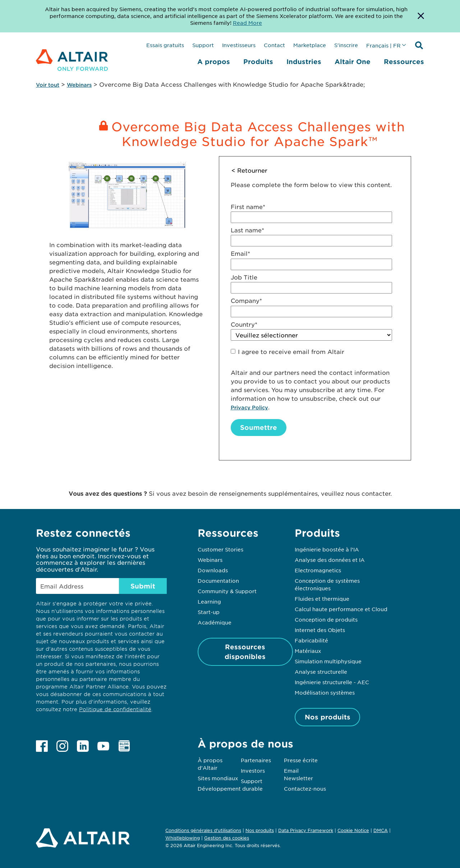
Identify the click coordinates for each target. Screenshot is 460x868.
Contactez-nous (305, 789)
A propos (214, 62)
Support (203, 45)
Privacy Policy (249, 407)
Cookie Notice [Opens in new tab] (353, 830)
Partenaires (256, 760)
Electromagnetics (318, 570)
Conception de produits (326, 619)
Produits (258, 62)
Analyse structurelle (321, 672)
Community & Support (227, 591)
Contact (274, 45)
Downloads (213, 570)
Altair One (353, 62)
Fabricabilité (311, 640)
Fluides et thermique (322, 599)
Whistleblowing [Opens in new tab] (183, 838)
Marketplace (310, 45)
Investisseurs (239, 45)
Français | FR (383, 45)
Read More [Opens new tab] (247, 23)
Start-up (209, 612)
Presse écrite (301, 760)
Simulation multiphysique (328, 661)
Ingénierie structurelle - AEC (332, 682)
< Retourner (249, 170)
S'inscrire (346, 45)
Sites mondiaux (218, 778)
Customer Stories (220, 549)
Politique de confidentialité (115, 709)
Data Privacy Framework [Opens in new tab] (306, 830)
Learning (209, 601)
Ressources (404, 62)
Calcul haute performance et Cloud (341, 609)
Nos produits (328, 717)
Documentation (218, 581)
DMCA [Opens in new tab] (381, 830)
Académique (215, 622)
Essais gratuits (165, 45)
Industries (304, 62)
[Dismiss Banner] (421, 16)
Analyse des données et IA (330, 560)
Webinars (79, 85)
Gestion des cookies (227, 838)
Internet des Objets (320, 630)
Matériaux (308, 651)
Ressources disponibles (245, 652)
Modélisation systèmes (325, 692)
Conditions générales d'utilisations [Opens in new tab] (203, 830)
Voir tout (48, 85)
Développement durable (230, 789)
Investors (253, 771)
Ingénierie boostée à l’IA (327, 549)
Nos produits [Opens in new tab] (260, 830)
